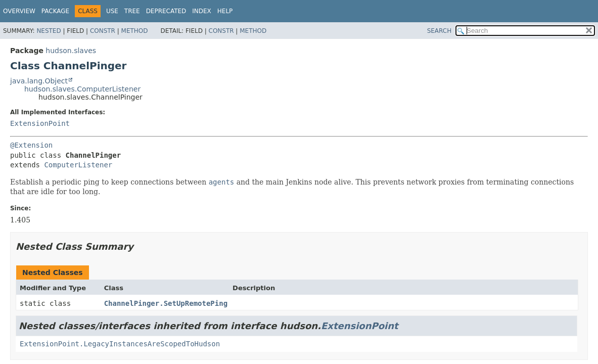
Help (225, 11)
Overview (19, 11)
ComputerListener (78, 165)
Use (112, 11)
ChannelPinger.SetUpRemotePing (166, 303)
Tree (132, 11)
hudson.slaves (71, 51)
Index (202, 11)
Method (135, 31)
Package (55, 11)
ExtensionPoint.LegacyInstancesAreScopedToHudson (120, 344)
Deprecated (166, 11)
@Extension (31, 145)
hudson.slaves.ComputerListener (82, 89)
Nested (49, 31)
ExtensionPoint (40, 123)
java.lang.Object (39, 81)
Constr (103, 31)
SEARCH (440, 31)
